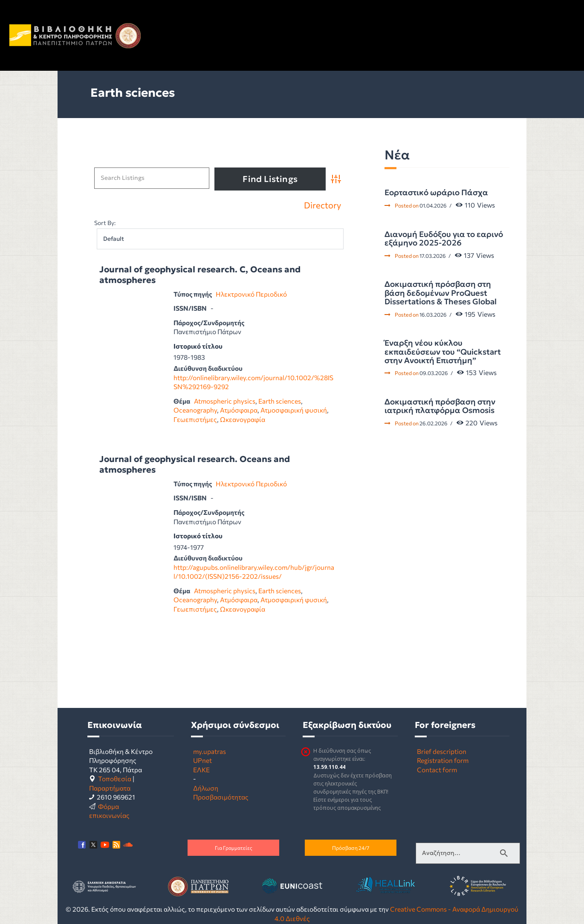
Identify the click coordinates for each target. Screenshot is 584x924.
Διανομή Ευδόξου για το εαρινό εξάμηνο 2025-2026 (444, 239)
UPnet (202, 760)
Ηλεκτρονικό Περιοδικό (251, 294)
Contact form (437, 770)
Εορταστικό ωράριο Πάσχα (436, 193)
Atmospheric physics (225, 401)
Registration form (443, 760)
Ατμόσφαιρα (239, 410)
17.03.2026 (433, 256)
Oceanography (195, 410)
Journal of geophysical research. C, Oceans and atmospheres (200, 275)
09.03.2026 (434, 373)
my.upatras (210, 751)
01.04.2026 (433, 205)
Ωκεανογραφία (243, 419)
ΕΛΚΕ (201, 770)
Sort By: (105, 223)
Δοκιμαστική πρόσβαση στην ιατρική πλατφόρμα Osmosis (440, 406)
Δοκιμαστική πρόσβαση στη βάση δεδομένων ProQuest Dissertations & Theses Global (441, 293)
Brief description (442, 751)
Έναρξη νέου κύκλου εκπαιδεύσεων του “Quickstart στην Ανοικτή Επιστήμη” (443, 352)
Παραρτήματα (110, 788)
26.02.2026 (434, 423)
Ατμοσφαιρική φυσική (294, 410)
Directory (322, 205)
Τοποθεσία (115, 778)
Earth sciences (280, 401)
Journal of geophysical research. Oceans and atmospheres (195, 465)
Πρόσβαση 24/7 (351, 848)
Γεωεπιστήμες (195, 419)
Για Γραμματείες (234, 848)
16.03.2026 (433, 315)
